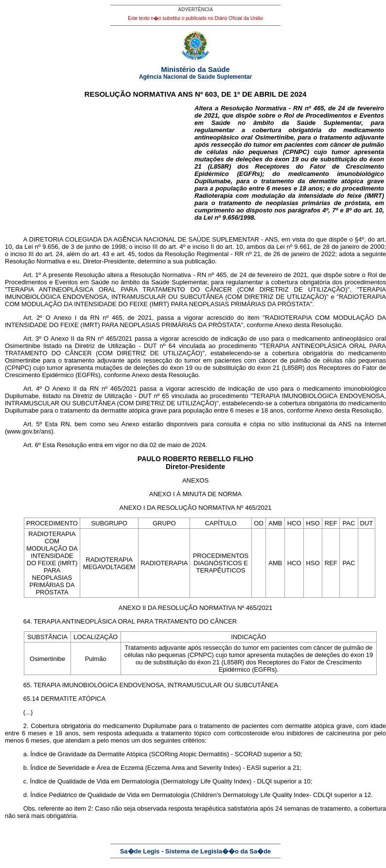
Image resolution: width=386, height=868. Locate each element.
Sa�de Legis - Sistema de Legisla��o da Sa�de (196, 851)
